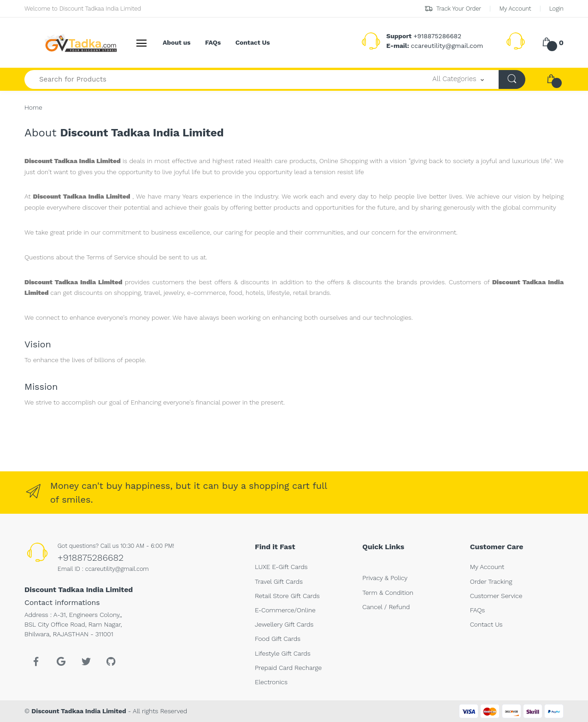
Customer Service (496, 596)
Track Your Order (453, 9)
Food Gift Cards (278, 639)
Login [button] (556, 9)
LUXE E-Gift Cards (281, 567)
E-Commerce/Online (285, 610)
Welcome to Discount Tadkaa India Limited (83, 9)
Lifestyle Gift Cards (283, 653)
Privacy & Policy (385, 578)
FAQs (213, 42)
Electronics (271, 682)
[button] (458, 79)
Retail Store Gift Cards (287, 596)
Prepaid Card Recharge (288, 668)
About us (176, 42)
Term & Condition (388, 593)
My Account (515, 9)
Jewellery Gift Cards (284, 624)
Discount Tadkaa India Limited (79, 711)
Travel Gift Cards (279, 581)
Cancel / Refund (386, 607)
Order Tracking (491, 581)
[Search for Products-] (221, 79)
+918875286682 (91, 558)
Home (33, 107)
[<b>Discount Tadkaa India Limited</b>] (59, 43)
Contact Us (253, 42)
